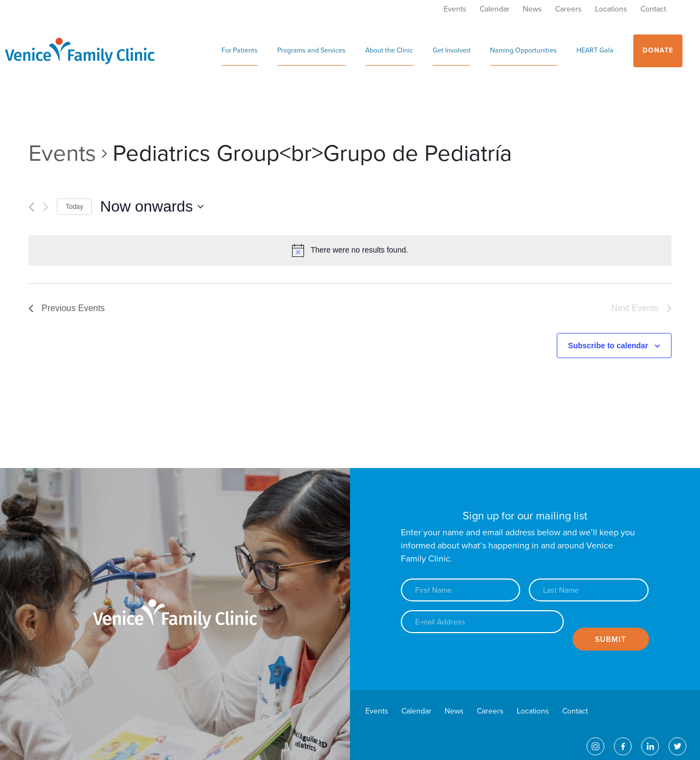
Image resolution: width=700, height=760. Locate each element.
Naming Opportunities (523, 51)
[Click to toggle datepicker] (152, 207)
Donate (658, 51)
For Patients (240, 51)
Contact (653, 9)
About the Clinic (389, 51)
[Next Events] (46, 207)
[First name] (460, 590)
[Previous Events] (31, 207)
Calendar (495, 9)
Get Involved (451, 51)
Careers (568, 9)
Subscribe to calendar (608, 346)
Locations (611, 9)
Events (455, 9)
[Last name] (588, 590)
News (532, 9)
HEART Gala (595, 51)
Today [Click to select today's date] (74, 207)
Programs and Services (311, 51)
